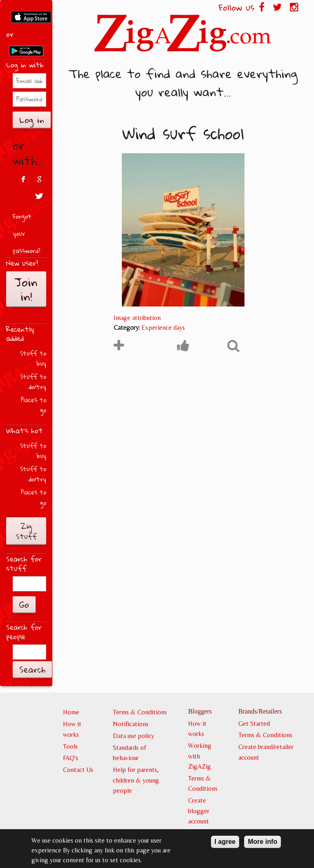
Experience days (163, 328)
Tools (70, 746)
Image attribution (137, 318)
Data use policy (133, 736)
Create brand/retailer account (266, 752)
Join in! (26, 289)
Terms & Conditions (140, 712)
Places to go (34, 405)
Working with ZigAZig (200, 756)
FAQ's (71, 758)
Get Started (254, 724)
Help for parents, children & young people (136, 780)
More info (262, 845)
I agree (225, 845)
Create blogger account (199, 811)
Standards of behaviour (129, 753)
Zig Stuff (26, 531)
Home (71, 712)
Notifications (131, 724)
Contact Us (78, 770)
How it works (72, 729)
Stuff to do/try (33, 382)
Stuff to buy (33, 359)
